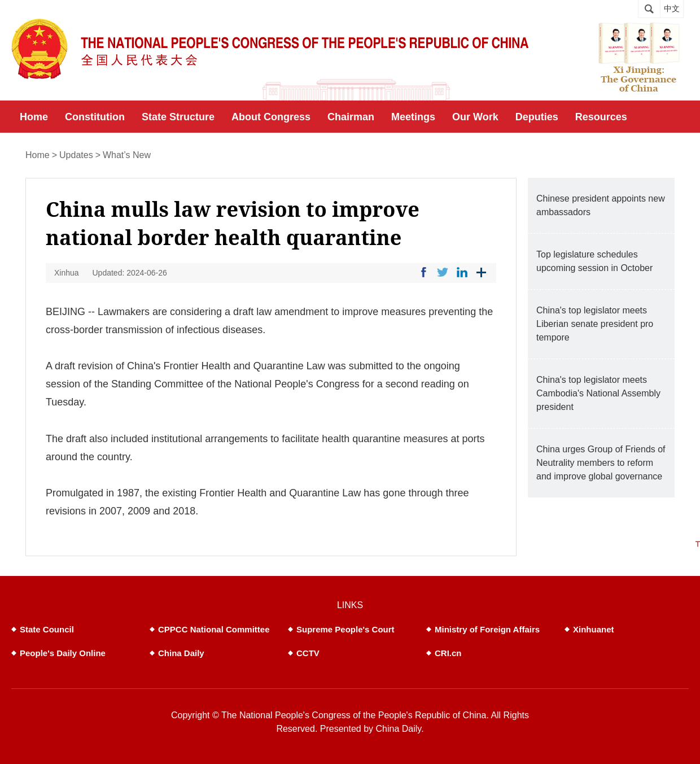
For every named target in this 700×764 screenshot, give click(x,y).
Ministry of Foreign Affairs (487, 629)
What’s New (127, 155)
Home (38, 155)
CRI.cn (448, 653)
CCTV (308, 653)
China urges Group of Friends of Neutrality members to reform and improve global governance (601, 463)
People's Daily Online (63, 653)
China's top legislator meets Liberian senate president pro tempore (595, 324)
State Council (47, 629)
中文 (672, 9)
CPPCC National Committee (214, 629)
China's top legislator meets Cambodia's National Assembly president (598, 393)
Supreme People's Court (345, 629)
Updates (76, 155)
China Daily (181, 653)
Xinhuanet (594, 629)
